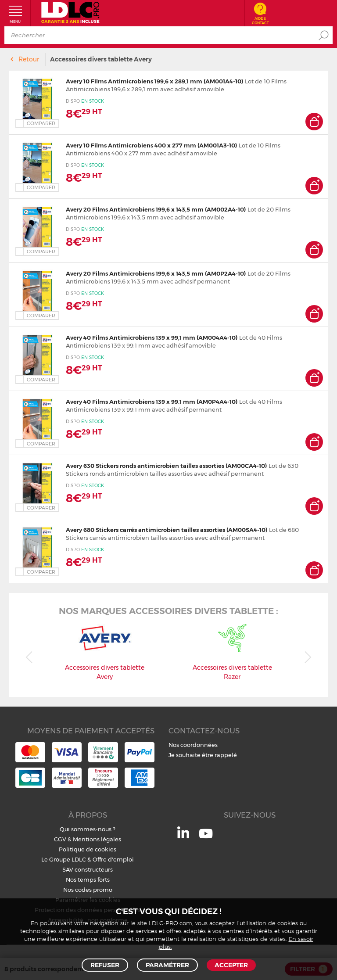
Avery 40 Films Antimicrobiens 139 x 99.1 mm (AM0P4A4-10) (152, 402)
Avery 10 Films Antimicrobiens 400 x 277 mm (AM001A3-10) (151, 145)
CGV (60, 839)
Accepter (231, 965)
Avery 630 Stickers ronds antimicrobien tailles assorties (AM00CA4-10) (166, 466)
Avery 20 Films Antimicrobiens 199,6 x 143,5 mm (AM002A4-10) (156, 209)
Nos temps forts (88, 879)
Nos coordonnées (193, 745)
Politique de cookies (88, 849)
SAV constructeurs (88, 869)
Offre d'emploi (113, 859)
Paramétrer (167, 965)
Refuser (105, 965)
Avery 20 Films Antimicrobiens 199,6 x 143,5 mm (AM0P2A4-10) (156, 273)
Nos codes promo (88, 890)
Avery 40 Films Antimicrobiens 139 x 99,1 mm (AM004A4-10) (152, 337)
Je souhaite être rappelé (203, 755)
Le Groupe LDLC (64, 859)
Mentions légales (97, 839)
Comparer (41, 123)
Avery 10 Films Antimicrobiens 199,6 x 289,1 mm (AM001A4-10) (154, 81)
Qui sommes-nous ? (88, 829)
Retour (29, 59)
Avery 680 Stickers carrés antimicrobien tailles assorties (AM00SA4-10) (167, 530)
